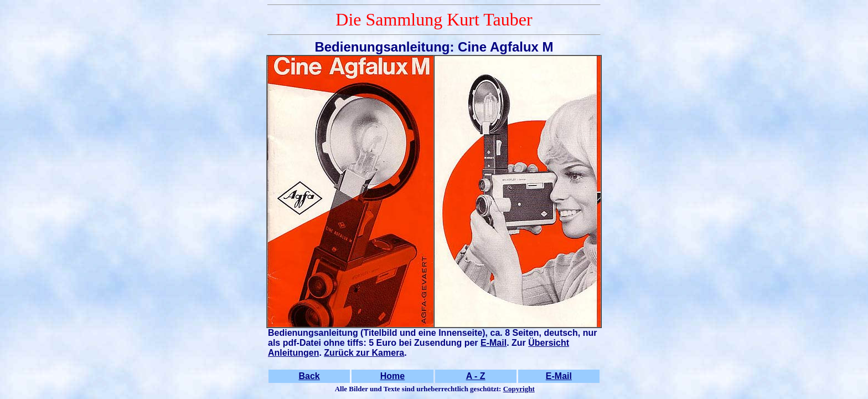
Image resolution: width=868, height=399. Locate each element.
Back (309, 376)
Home (392, 376)
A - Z (476, 376)
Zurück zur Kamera (364, 353)
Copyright (519, 389)
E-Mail (494, 343)
